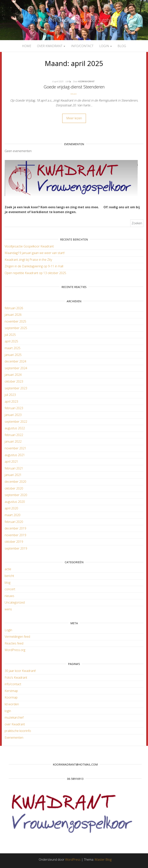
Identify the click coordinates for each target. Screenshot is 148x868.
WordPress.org (15, 650)
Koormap (11, 697)
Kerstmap (11, 691)
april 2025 (11, 341)
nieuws (73, 94)
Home (27, 46)
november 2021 (15, 448)
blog (122, 46)
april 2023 (11, 401)
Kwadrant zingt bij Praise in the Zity (28, 260)
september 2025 (16, 328)
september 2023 (16, 388)
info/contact (82, 46)
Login (8, 630)
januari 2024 (13, 375)
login (106, 46)
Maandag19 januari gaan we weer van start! (35, 253)
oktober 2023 (14, 381)
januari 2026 (13, 315)
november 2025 (15, 321)
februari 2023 (14, 408)
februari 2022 (14, 435)
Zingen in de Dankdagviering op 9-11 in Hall (34, 266)
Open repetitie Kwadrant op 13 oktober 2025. (36, 273)
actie (8, 569)
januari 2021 (13, 475)
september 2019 (16, 548)
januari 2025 (13, 355)
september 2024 (16, 368)
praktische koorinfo (18, 731)
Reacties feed (14, 643)
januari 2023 (13, 415)
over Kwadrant (51, 46)
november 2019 (15, 535)
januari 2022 (13, 441)
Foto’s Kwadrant (16, 677)
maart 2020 (13, 515)
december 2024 (15, 361)
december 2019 (15, 528)
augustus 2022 (15, 428)
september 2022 (16, 422)
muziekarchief (14, 717)
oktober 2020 (14, 488)
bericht (9, 576)
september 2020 (16, 495)
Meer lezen (74, 118)
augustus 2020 (15, 502)
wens (8, 609)
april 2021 (11, 462)
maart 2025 (13, 348)
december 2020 (15, 482)
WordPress (73, 860)
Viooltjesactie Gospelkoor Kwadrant (29, 246)
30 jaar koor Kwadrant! (20, 671)
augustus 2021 (15, 455)
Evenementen (14, 738)
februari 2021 (14, 468)
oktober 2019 (14, 542)
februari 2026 (14, 308)
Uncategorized (15, 602)
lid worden (12, 704)
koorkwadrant (86, 81)
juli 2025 (10, 335)
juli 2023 (10, 395)
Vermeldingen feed (17, 637)
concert (10, 589)
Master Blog (103, 860)
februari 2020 (14, 522)
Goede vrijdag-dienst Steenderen (74, 87)
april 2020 (11, 508)
